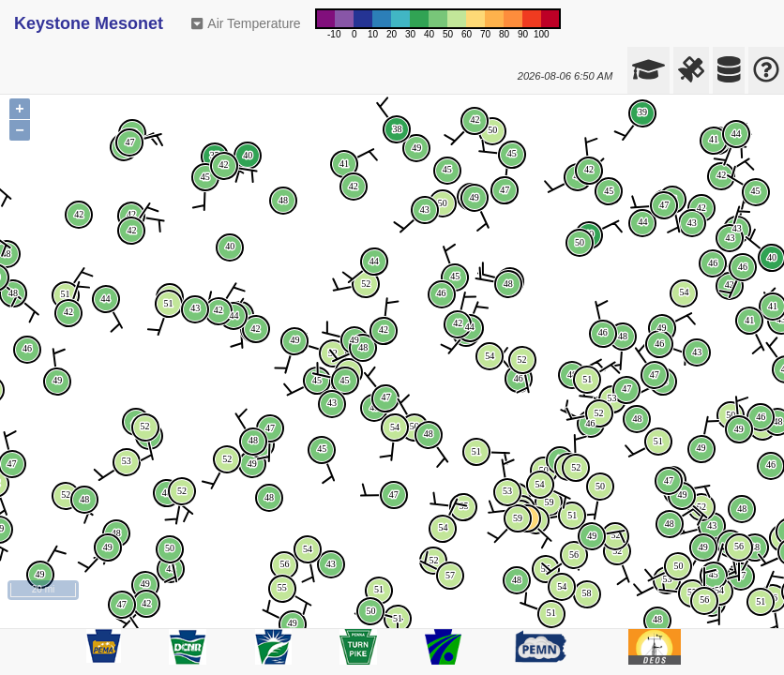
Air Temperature (246, 23)
